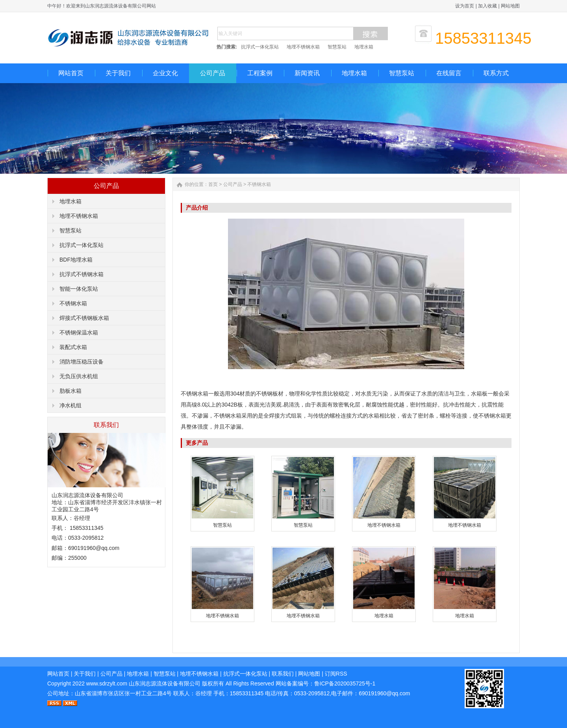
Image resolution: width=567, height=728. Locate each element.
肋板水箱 (70, 391)
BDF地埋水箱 (76, 260)
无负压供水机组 (79, 376)
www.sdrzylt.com (107, 683)
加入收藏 (487, 6)
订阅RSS (336, 674)
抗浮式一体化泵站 (260, 47)
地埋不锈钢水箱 (303, 47)
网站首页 (71, 73)
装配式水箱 (73, 347)
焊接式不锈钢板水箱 (84, 318)
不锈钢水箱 (73, 303)
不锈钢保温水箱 (79, 332)
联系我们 (283, 674)
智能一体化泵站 (79, 289)
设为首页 (465, 6)
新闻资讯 (307, 73)
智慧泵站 (337, 47)
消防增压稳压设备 (82, 362)
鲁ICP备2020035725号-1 (345, 683)
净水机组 (70, 405)
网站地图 (510, 6)
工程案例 (260, 73)
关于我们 (118, 73)
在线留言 (449, 73)
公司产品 (213, 73)
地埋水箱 (364, 47)
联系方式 (496, 73)
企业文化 (165, 73)
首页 (213, 184)
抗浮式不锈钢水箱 (82, 274)
